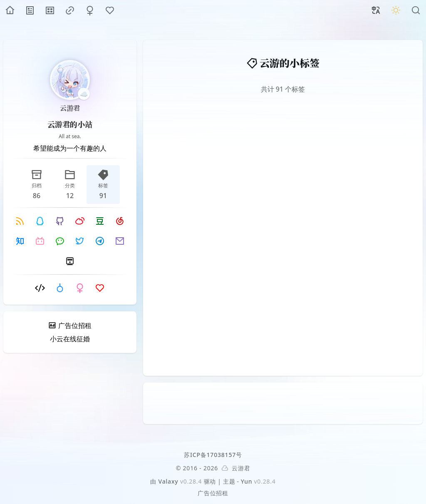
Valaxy (168, 481)
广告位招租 (213, 493)
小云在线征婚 (70, 339)
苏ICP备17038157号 (213, 455)
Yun (247, 481)
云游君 (70, 108)
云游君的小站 (70, 124)
